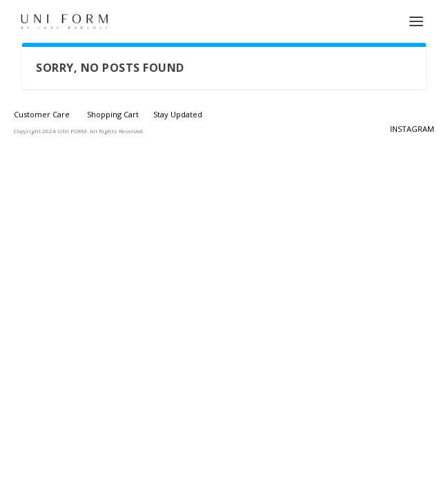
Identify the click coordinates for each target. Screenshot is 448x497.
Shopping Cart (113, 114)
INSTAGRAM (412, 129)
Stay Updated (178, 114)
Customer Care (42, 114)
